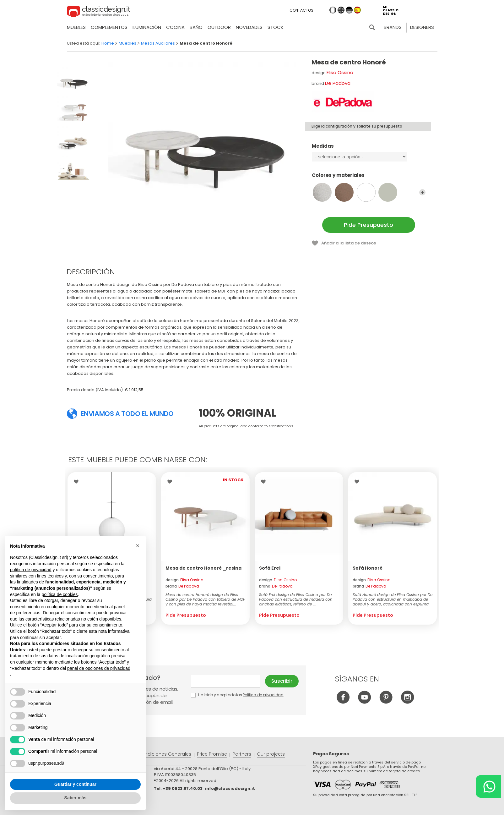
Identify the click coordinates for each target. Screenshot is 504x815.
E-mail (226, 681)
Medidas (369, 149)
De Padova (338, 83)
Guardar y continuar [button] (75, 784)
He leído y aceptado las (238, 695)
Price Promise (212, 754)
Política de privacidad (263, 695)
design (184, 580)
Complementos (109, 27)
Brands (393, 27)
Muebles (76, 27)
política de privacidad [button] (31, 570)
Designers (422, 27)
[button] (138, 546)
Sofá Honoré (368, 568)
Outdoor (219, 27)
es (357, 10)
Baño (196, 27)
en (341, 10)
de (349, 10)
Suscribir (282, 681)
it (333, 10)
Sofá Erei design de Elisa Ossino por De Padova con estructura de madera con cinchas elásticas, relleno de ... (296, 599)
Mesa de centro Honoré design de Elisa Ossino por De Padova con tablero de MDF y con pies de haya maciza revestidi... (205, 599)
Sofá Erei (270, 568)
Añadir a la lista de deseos (349, 243)
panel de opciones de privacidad (99, 668)
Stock (276, 27)
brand (182, 586)
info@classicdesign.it (230, 788)
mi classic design (391, 10)
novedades (249, 27)
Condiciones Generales (165, 754)
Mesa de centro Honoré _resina (203, 568)
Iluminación (147, 27)
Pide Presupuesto (369, 225)
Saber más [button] (76, 798)
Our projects (271, 754)
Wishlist (78, 482)
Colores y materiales (369, 178)
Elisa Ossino (340, 72)
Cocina (175, 27)
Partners (242, 754)
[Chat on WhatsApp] (488, 786)
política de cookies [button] (60, 594)
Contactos (301, 10)
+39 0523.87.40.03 (183, 788)
